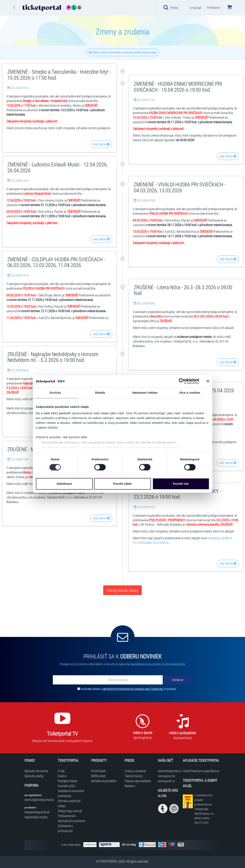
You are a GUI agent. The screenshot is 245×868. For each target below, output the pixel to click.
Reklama (130, 786)
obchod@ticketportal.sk (39, 800)
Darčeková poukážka (104, 781)
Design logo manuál (70, 811)
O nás (61, 771)
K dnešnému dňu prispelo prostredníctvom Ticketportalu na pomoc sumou (204, 809)
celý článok (101, 144)
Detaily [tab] (100, 393)
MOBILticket (98, 776)
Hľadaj (171, 7)
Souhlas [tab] (55, 393)
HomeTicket (98, 771)
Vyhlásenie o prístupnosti (65, 828)
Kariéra (62, 776)
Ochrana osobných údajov (69, 803)
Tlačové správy (134, 776)
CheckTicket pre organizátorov (201, 771)
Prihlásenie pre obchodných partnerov (72, 818)
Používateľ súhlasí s (128, 689)
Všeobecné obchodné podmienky (71, 793)
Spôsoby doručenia (36, 771)
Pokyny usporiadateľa (138, 781)
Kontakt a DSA (67, 786)
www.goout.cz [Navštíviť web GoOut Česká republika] (166, 781)
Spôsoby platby (34, 776)
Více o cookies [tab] (190, 393)
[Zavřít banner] (208, 381)
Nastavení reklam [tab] (145, 393)
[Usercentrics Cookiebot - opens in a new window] (182, 381)
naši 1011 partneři (57, 413)
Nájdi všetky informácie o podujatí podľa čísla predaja (123, 52)
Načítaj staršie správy (123, 590)
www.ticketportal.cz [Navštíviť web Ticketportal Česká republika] (168, 771)
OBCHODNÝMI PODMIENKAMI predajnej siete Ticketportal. (133, 689)
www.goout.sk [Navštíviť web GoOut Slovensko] (166, 776)
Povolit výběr (122, 484)
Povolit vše (181, 484)
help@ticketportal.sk (37, 812)
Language (196, 7)
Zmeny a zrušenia (135, 771)
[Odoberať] (178, 680)
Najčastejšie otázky (36, 817)
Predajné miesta (67, 781)
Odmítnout (64, 484)
